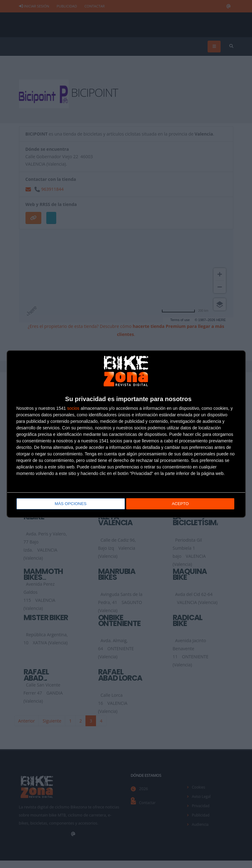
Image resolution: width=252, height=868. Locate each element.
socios (73, 409)
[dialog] (126, 434)
